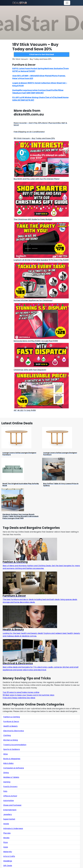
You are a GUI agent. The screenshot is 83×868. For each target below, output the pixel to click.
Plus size (7, 833)
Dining (6, 773)
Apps (6, 847)
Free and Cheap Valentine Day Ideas (19, 698)
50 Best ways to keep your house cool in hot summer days (28, 695)
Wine (5, 754)
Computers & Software (14, 768)
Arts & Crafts (9, 856)
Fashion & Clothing (12, 717)
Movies (6, 838)
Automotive (8, 801)
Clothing (7, 735)
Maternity (8, 852)
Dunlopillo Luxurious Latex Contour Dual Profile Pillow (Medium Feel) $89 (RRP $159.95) (38, 92)
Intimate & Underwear (13, 828)
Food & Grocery (10, 787)
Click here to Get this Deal (42, 54)
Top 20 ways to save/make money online (21, 692)
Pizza (5, 842)
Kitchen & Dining (11, 740)
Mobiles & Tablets (11, 777)
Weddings (8, 861)
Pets (5, 791)
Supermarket (9, 819)
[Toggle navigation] (67, 3)
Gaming (7, 782)
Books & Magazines (12, 759)
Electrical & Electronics (14, 731)
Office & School (10, 796)
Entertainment (10, 810)
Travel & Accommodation (15, 745)
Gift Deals (8, 866)
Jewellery (8, 814)
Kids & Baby (8, 763)
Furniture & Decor (11, 721)
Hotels (6, 824)
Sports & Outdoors (12, 749)
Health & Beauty (10, 726)
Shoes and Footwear (12, 805)
